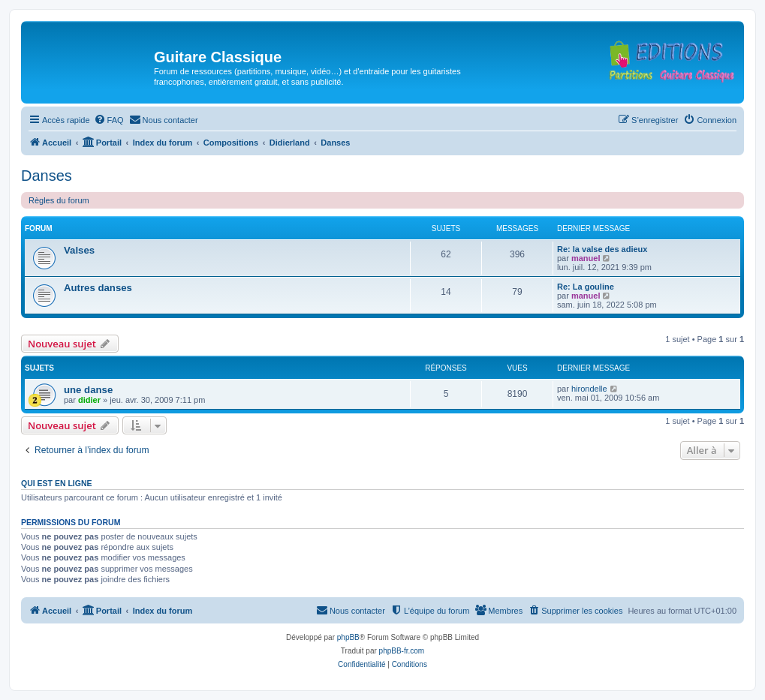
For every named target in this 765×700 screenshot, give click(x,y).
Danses (47, 176)
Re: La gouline (586, 287)
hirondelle (589, 389)
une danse (88, 390)
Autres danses (98, 288)
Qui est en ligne (57, 483)
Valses (79, 250)
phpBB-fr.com (402, 651)
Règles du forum (59, 200)
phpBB (348, 637)
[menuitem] (109, 120)
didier (89, 400)
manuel (586, 258)
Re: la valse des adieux (602, 249)
